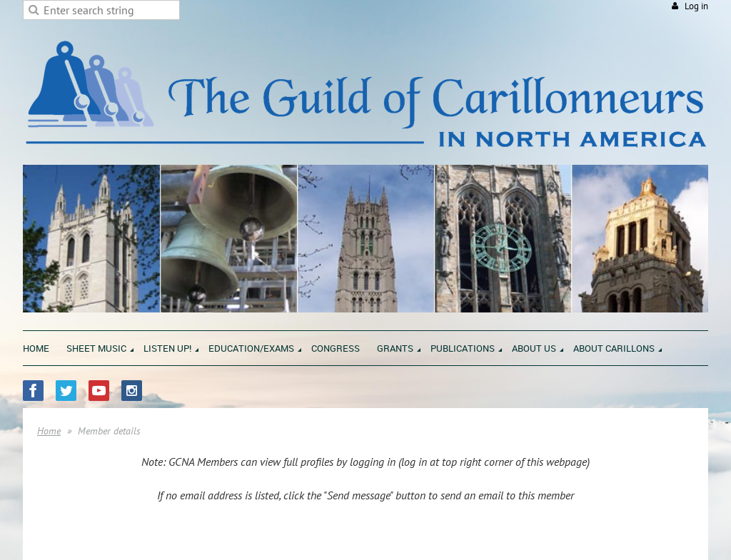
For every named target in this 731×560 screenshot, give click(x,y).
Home (49, 431)
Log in (696, 6)
